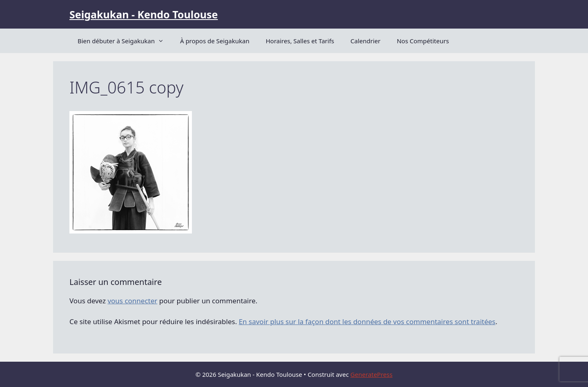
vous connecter (132, 301)
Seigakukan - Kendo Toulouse (144, 14)
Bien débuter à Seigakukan (125, 41)
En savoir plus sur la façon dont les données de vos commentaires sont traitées (367, 321)
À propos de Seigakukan (215, 41)
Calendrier (365, 41)
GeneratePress (371, 374)
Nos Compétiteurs (423, 41)
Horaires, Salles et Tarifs (300, 41)
